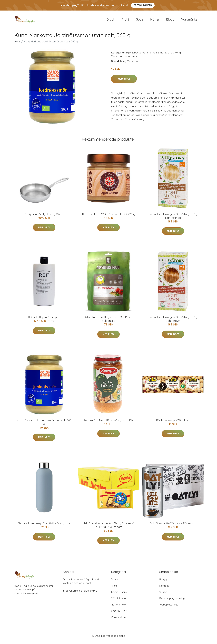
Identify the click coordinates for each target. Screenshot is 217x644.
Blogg (170, 21)
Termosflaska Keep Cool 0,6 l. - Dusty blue (44, 526)
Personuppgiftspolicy (172, 601)
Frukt (125, 21)
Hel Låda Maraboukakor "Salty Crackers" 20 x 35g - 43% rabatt (108, 528)
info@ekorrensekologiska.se (80, 593)
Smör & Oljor (166, 55)
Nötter (155, 21)
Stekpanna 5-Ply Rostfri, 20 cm (44, 217)
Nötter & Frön (119, 607)
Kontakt (164, 588)
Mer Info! (124, 81)
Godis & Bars (119, 594)
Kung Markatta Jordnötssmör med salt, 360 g (44, 424)
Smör (134, 58)
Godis (140, 21)
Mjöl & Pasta (134, 55)
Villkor (163, 594)
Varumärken (190, 21)
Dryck (111, 21)
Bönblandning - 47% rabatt (173, 423)
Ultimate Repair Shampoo (44, 320)
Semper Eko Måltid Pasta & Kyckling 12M (108, 423)
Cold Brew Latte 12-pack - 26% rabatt (173, 526)
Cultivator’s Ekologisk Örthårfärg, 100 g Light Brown (173, 321)
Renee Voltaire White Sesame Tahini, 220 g (109, 217)
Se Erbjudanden (143, 5)
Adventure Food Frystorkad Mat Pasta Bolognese (108, 321)
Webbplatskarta (169, 607)
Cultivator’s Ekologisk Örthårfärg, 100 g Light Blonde (173, 218)
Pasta (126, 58)
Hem (17, 44)
